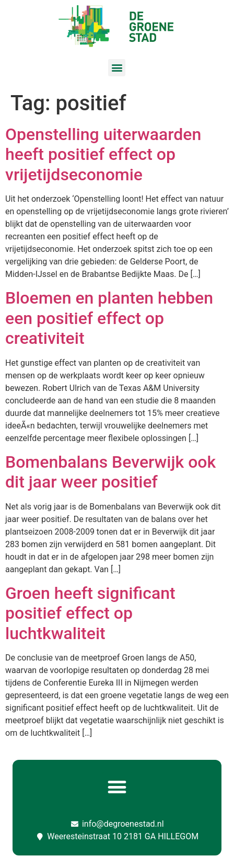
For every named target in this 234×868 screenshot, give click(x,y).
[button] (117, 68)
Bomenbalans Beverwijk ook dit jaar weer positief (110, 472)
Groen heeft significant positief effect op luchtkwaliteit (90, 613)
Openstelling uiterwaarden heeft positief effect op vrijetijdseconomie (103, 154)
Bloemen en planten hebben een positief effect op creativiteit (109, 318)
